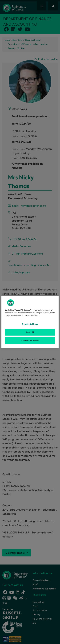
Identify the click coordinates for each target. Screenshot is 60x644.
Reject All (30, 332)
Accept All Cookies (30, 341)
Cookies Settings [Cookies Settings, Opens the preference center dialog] (30, 324)
